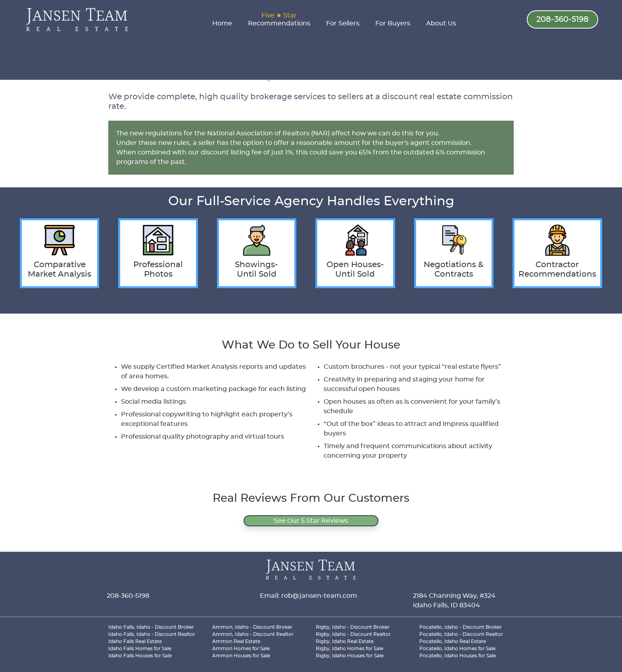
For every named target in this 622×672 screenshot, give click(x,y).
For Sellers (343, 23)
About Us (441, 23)
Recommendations (279, 19)
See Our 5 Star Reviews (311, 521)
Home (222, 23)
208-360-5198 (562, 19)
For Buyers (393, 23)
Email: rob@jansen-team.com (308, 596)
